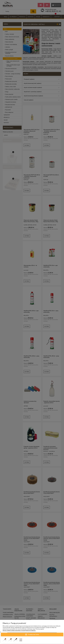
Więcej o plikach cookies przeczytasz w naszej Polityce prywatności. (19, 631)
